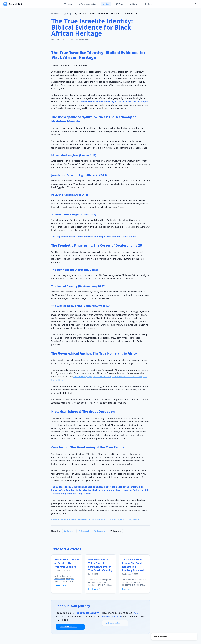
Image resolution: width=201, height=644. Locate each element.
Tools (119, 4)
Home (68, 4)
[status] (174, 637)
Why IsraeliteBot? (87, 4)
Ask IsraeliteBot (115, 623)
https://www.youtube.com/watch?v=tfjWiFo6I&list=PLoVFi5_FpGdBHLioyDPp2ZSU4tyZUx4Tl (95, 520)
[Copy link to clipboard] (115, 531)
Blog (106, 4)
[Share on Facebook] (84, 531)
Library (134, 4)
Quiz (148, 4)
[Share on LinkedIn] (99, 531)
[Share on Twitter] (69, 531)
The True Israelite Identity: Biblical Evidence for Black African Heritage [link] (106, 14)
